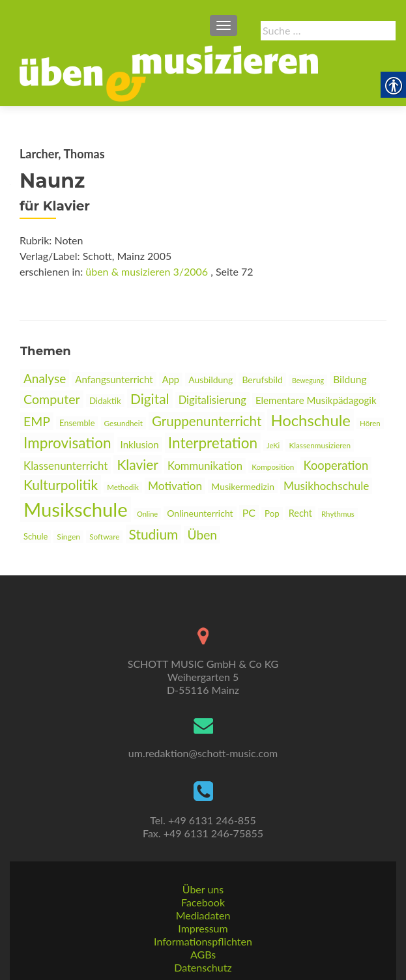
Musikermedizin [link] (243, 486)
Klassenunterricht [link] (65, 466)
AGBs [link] (203, 954)
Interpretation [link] (213, 443)
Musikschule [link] (76, 509)
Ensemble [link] (77, 423)
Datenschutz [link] (203, 967)
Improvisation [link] (67, 443)
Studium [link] (154, 534)
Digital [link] (150, 398)
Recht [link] (300, 513)
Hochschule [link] (311, 420)
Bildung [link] (350, 379)
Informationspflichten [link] (203, 941)
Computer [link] (52, 399)
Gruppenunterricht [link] (207, 421)
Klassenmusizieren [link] (320, 445)
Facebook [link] (203, 902)
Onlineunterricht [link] (200, 513)
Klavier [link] (138, 464)
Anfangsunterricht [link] (114, 379)
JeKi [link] (273, 445)
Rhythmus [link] (338, 514)
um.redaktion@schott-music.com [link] (203, 753)
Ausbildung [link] (210, 380)
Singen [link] (68, 537)
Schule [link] (36, 536)
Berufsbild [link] (262, 380)
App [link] (171, 380)
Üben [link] (202, 535)
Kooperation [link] (336, 465)
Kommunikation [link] (205, 466)
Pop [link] (272, 513)
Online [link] (147, 514)
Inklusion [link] (140, 444)
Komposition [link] (273, 467)
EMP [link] (37, 421)
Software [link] (104, 537)
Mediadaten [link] (203, 915)
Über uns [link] (203, 889)
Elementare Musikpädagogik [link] (316, 400)
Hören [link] (370, 423)
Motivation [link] (175, 486)
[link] (169, 72)
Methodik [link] (123, 487)
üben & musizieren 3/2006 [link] (147, 271)
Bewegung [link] (308, 380)
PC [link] (249, 512)
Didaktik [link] (105, 401)
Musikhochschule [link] (326, 486)
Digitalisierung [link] (212, 400)
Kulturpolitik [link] (61, 484)
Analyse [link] (45, 378)
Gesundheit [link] (123, 423)
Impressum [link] (203, 928)
